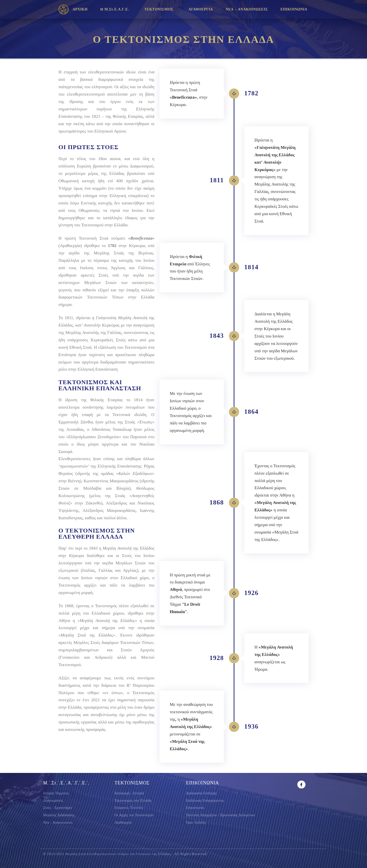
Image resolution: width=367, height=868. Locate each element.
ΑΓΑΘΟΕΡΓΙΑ (201, 9)
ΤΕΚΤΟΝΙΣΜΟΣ (160, 9)
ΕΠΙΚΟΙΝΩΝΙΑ (295, 9)
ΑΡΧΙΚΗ (80, 9)
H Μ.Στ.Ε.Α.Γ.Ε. (116, 9)
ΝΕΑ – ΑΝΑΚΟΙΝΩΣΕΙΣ (247, 9)
